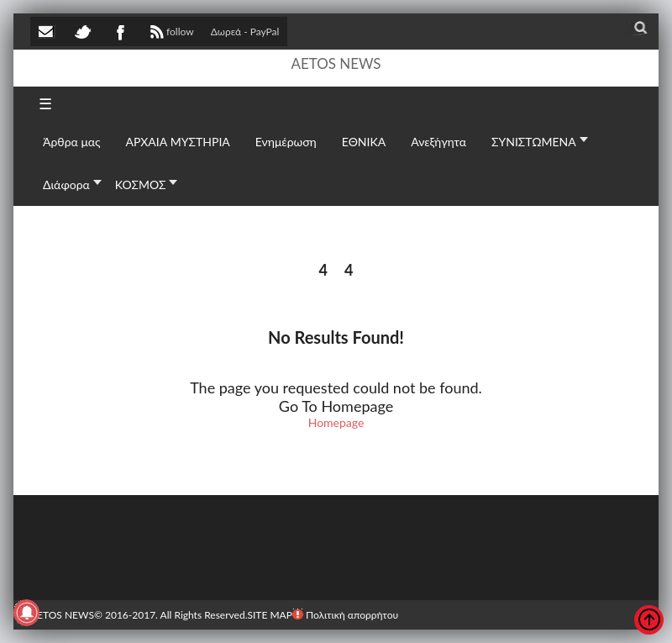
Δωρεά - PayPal (245, 32)
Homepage (336, 422)
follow (170, 34)
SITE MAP (269, 615)
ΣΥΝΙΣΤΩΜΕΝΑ (534, 142)
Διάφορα (66, 184)
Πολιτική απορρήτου (345, 615)
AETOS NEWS (336, 63)
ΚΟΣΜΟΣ (141, 184)
